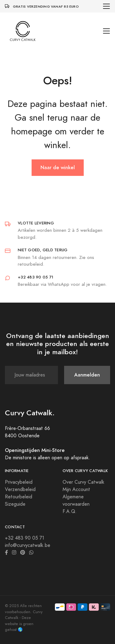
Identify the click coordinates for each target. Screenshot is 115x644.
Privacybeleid (19, 482)
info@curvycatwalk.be (28, 545)
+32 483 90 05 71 (25, 538)
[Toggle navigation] (107, 6)
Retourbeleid (19, 497)
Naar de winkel (58, 167)
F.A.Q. (70, 511)
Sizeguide (15, 504)
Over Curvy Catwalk (83, 482)
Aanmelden (87, 375)
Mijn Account (76, 489)
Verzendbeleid (20, 489)
